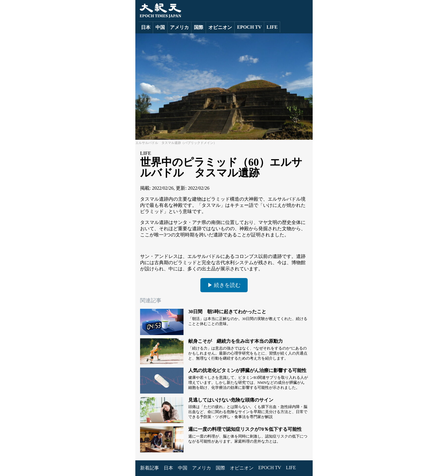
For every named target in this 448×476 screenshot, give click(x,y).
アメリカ (179, 27)
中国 (160, 27)
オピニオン (220, 27)
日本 (146, 27)
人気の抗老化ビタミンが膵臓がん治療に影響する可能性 (247, 370)
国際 (199, 27)
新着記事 (150, 468)
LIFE (272, 27)
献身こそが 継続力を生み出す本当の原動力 (236, 341)
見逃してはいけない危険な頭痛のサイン (231, 400)
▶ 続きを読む (224, 285)
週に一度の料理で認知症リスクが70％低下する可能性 (245, 429)
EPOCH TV (249, 27)
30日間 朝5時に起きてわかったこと (227, 312)
